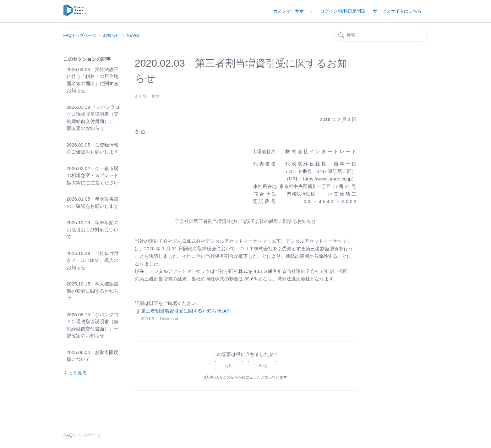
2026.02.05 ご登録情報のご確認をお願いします (93, 148)
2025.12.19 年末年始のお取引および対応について (93, 230)
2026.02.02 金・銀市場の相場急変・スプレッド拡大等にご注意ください (93, 175)
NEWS (133, 35)
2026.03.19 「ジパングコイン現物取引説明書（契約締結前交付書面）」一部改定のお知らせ (93, 118)
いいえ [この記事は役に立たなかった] (262, 366)
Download (169, 319)
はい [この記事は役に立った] (229, 366)
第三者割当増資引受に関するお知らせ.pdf (185, 311)
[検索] (381, 35)
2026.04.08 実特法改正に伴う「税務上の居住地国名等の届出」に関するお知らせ (93, 80)
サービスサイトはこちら (397, 11)
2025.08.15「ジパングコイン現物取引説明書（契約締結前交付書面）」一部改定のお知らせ (93, 325)
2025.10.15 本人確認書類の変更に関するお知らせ (93, 291)
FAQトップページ (80, 35)
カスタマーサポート (293, 11)
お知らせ (111, 35)
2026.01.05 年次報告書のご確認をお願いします (93, 202)
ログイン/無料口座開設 (343, 11)
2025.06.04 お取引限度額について (93, 356)
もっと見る (75, 373)
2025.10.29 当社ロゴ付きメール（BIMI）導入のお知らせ (93, 260)
